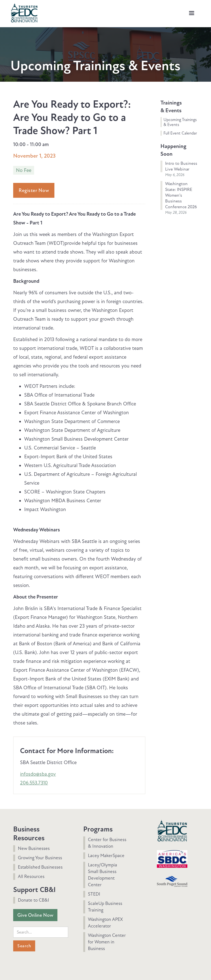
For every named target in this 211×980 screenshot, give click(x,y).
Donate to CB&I (34, 900)
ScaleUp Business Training (105, 907)
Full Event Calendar (180, 133)
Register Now (34, 190)
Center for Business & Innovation (107, 843)
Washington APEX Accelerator (105, 923)
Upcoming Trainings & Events (180, 122)
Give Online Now (35, 915)
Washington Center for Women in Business (107, 942)
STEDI (94, 894)
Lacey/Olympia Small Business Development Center (102, 875)
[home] (24, 12)
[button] (191, 13)
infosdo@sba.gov (38, 774)
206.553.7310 (34, 783)
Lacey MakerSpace (106, 856)
